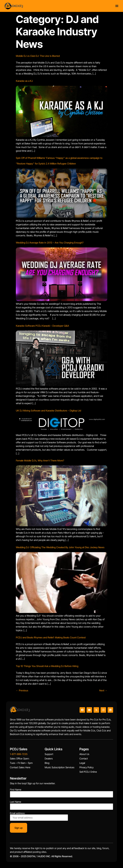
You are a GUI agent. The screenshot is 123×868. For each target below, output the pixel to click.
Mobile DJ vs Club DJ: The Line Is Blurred (38, 56)
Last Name (16, 802)
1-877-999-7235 (19, 754)
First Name (16, 790)
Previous (22, 690)
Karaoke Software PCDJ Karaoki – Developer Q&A (42, 326)
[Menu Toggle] (117, 6)
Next (103, 690)
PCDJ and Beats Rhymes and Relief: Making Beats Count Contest (51, 637)
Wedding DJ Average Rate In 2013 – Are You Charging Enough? (50, 243)
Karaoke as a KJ (24, 81)
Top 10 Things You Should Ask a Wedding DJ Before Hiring (47, 666)
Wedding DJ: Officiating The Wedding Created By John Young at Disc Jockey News (60, 547)
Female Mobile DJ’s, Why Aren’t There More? (40, 460)
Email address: (39, 816)
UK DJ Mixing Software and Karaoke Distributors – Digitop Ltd (48, 411)
